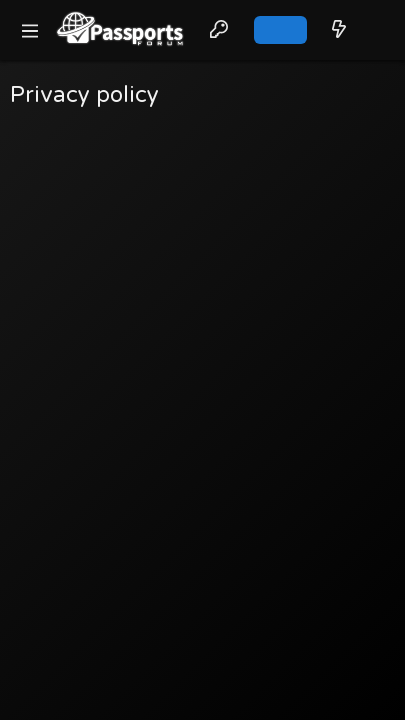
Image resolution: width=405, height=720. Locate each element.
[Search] (375, 30)
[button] (30, 30)
